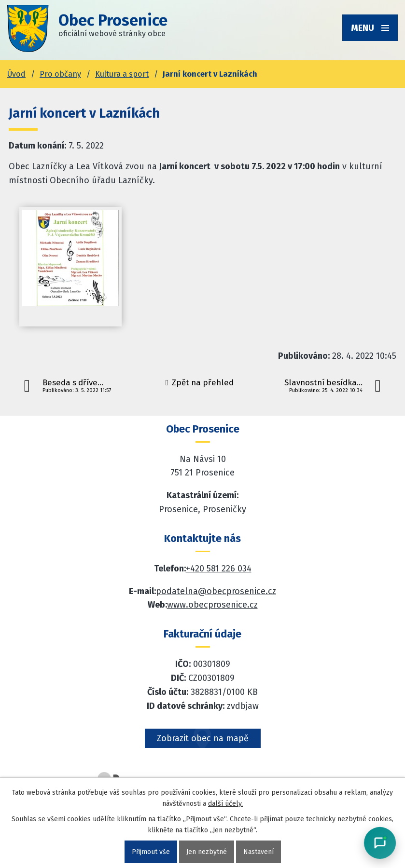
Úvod (16, 74)
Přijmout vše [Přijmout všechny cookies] (151, 852)
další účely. (225, 804)
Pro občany (60, 74)
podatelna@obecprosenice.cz (216, 591)
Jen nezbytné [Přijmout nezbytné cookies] (207, 852)
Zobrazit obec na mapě (203, 738)
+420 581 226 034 (219, 569)
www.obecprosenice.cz (212, 605)
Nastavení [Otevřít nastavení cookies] (258, 852)
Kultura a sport (122, 74)
